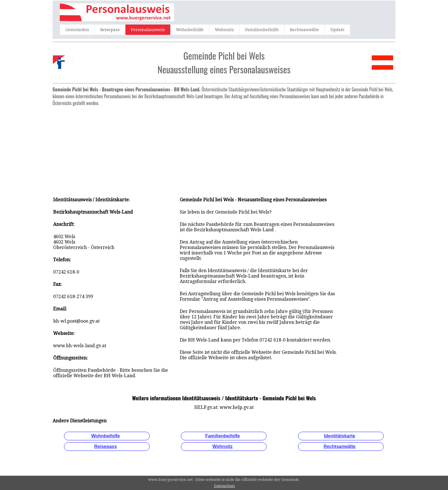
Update (337, 30)
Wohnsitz (224, 30)
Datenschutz (225, 486)
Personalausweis (148, 30)
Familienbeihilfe (262, 30)
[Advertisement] (224, 148)
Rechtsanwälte (305, 30)
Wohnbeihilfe (190, 30)
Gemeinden (77, 30)
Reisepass (110, 30)
